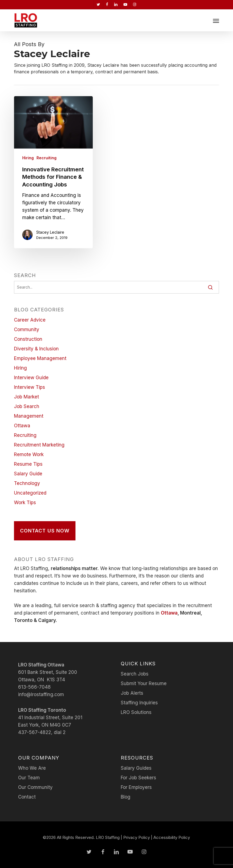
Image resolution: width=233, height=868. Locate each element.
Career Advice (30, 320)
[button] (216, 21)
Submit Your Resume (144, 683)
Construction (28, 339)
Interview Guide (31, 378)
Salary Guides (136, 768)
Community (27, 330)
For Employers (136, 787)
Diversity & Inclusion (36, 349)
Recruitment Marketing (39, 445)
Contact (27, 797)
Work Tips (25, 503)
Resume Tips (28, 464)
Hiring (28, 158)
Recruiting (47, 158)
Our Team (29, 778)
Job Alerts (132, 693)
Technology (27, 483)
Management (29, 416)
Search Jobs (135, 674)
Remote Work (29, 454)
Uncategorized (30, 493)
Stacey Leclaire (50, 232)
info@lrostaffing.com (41, 694)
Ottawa (22, 426)
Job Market (26, 397)
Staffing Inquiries (139, 703)
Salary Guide (28, 474)
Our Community (35, 787)
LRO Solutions (136, 712)
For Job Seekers (138, 778)
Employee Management (40, 358)
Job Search (27, 406)
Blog (126, 797)
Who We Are (32, 768)
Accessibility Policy (172, 837)
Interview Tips (30, 387)
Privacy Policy (137, 837)
